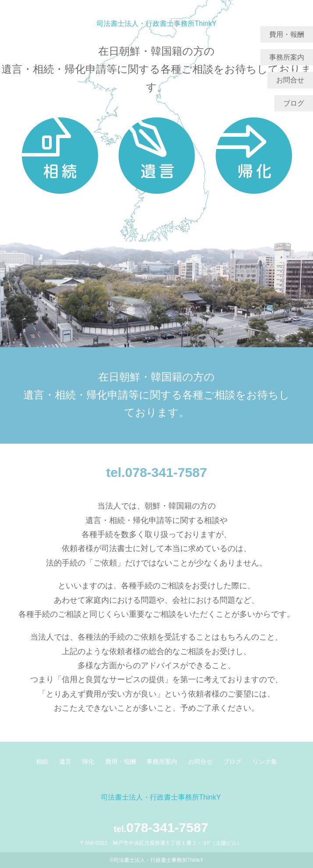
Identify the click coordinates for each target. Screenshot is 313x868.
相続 (42, 761)
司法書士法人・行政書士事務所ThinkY (156, 23)
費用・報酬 (287, 34)
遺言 (65, 761)
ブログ (294, 103)
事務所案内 (287, 57)
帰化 (88, 761)
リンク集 (265, 761)
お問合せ (290, 80)
